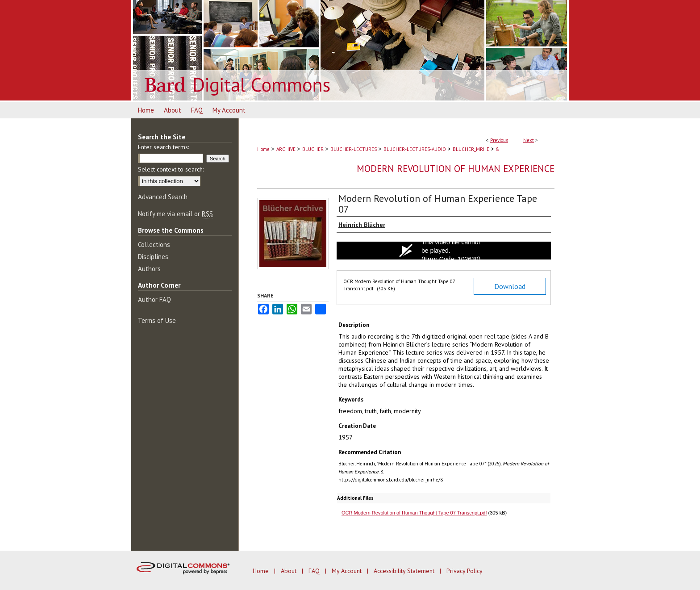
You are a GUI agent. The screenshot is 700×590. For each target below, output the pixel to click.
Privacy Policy (465, 571)
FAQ (315, 571)
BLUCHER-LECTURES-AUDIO (415, 149)
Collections (154, 245)
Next (529, 140)
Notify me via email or (175, 214)
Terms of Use (157, 320)
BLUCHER (313, 149)
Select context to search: (171, 169)
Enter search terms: (163, 147)
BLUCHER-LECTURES (354, 149)
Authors (149, 269)
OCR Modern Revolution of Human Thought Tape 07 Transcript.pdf (414, 513)
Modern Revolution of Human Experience (456, 169)
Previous (499, 140)
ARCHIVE (286, 149)
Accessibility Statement (405, 571)
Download (510, 286)
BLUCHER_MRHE (471, 149)
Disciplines (153, 257)
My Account (348, 571)
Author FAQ (154, 299)
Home (263, 149)
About (290, 571)
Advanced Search (163, 197)
